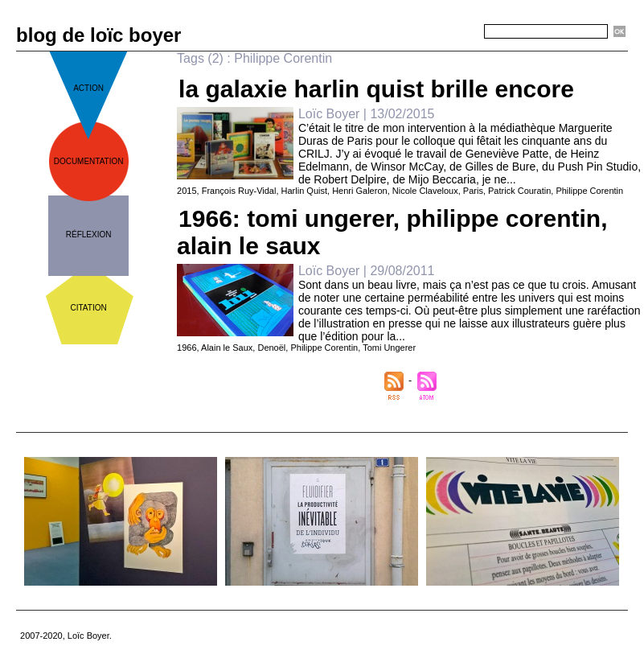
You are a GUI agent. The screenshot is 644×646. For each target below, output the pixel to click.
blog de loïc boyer (98, 35)
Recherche (455, 32)
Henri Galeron (359, 191)
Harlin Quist (304, 191)
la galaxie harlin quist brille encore (376, 89)
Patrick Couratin (519, 191)
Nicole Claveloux (425, 191)
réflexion (89, 235)
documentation (89, 161)
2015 (187, 191)
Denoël (271, 348)
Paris (473, 191)
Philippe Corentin (589, 191)
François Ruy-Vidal (239, 191)
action (88, 88)
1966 (187, 348)
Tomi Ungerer (389, 348)
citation (89, 308)
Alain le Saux (227, 348)
